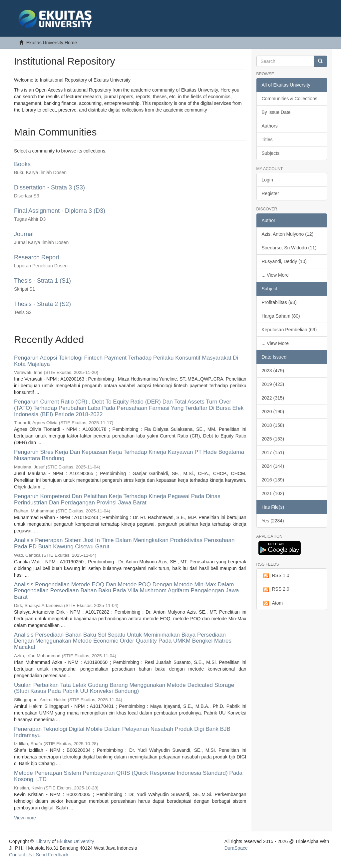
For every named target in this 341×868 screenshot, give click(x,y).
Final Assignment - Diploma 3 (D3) (60, 211)
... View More (275, 275)
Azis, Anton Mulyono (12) (288, 234)
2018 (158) (273, 425)
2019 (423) (273, 384)
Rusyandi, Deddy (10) (284, 261)
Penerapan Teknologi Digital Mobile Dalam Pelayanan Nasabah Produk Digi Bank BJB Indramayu (122, 732)
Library (43, 841)
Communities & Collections (290, 99)
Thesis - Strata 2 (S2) (42, 304)
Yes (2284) (273, 521)
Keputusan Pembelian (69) (289, 330)
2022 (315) (273, 398)
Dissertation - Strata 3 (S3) (49, 187)
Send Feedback (52, 855)
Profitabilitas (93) (279, 302)
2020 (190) (273, 412)
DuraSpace (236, 848)
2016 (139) (273, 480)
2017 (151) (273, 452)
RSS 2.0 (276, 589)
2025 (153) (273, 439)
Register (270, 193)
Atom (272, 603)
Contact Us (20, 855)
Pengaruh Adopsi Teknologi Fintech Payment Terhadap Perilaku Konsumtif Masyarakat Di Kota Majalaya (126, 361)
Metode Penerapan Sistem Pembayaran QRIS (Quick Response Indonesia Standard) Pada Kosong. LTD (128, 776)
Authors (270, 126)
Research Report (37, 257)
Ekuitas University (75, 841)
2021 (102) (273, 493)
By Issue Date (276, 112)
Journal (24, 234)
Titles (267, 140)
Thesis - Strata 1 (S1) (42, 281)
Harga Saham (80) (281, 316)
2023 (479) (273, 371)
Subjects (271, 153)
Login (267, 180)
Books (22, 164)
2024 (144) (273, 466)
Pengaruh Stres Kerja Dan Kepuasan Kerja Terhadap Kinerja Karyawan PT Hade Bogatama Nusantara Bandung (129, 455)
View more (25, 818)
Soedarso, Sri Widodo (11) (289, 248)
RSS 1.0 (276, 576)
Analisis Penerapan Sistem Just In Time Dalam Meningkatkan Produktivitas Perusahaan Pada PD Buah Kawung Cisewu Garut (124, 543)
